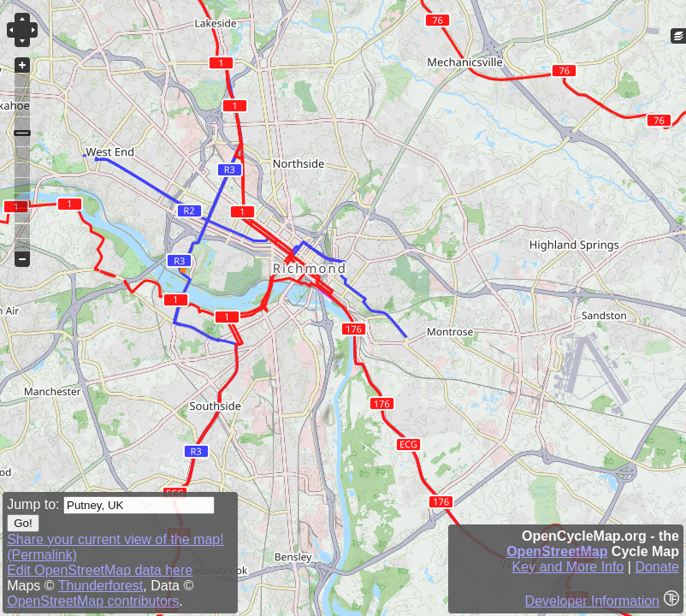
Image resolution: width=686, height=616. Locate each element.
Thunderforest (101, 586)
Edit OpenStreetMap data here (100, 570)
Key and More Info (568, 567)
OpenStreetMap (557, 551)
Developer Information (592, 601)
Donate (657, 567)
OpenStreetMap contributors (93, 601)
